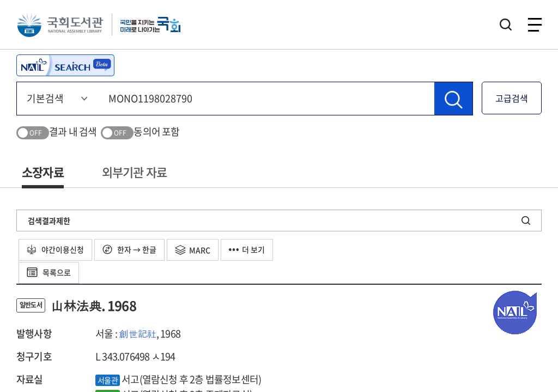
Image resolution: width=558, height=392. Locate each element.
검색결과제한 (49, 220)
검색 (506, 24)
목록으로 (49, 273)
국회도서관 (60, 24)
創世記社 (138, 333)
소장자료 (43, 172)
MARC (193, 250)
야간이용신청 (55, 250)
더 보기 (247, 250)
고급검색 (512, 98)
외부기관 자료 (134, 172)
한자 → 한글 (129, 250)
